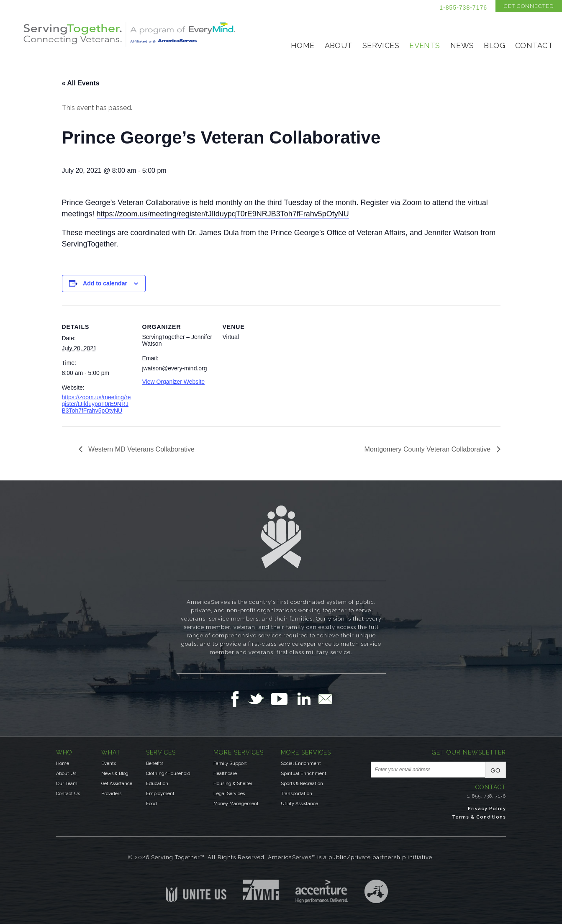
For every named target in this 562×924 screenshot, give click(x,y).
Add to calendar (105, 283)
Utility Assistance (299, 804)
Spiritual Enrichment (304, 774)
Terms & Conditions (479, 817)
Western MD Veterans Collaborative (141, 449)
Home (303, 45)
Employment (160, 794)
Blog (494, 45)
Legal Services (229, 794)
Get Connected (529, 6)
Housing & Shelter (233, 784)
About (339, 45)
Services (381, 45)
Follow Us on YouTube (283, 699)
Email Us (325, 699)
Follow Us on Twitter (259, 699)
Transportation (296, 794)
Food (151, 804)
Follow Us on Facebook (237, 699)
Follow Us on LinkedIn (306, 699)
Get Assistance (117, 784)
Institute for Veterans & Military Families (261, 890)
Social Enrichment (301, 764)
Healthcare (225, 774)
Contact (534, 45)
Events (425, 45)
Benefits (155, 764)
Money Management (236, 804)
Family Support (230, 764)
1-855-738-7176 (463, 8)
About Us (66, 774)
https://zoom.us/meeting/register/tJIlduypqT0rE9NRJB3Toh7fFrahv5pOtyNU (223, 214)
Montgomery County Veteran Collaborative (429, 449)
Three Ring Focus (376, 891)
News (462, 45)
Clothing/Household (168, 774)
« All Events (81, 83)
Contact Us (68, 794)
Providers (111, 794)
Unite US (196, 891)
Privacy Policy (487, 809)
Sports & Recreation (302, 784)
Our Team (67, 784)
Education (157, 784)
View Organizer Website (174, 382)
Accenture (322, 891)
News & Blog (115, 774)
